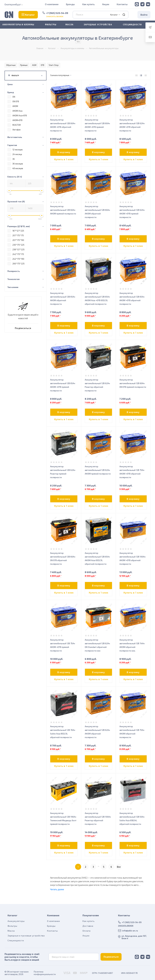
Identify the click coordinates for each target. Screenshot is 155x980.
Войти (144, 15)
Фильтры (12, 926)
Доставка (88, 926)
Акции (106, 4)
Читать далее (57, 889)
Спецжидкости (16, 940)
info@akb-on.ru (130, 931)
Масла (11, 931)
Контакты (122, 4)
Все (119, 867)
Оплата (87, 931)
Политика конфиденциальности (45, 973)
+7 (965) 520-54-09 (57, 13)
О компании (52, 4)
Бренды (70, 4)
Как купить (88, 4)
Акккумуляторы (16, 921)
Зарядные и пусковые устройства (26, 936)
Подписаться (111, 957)
